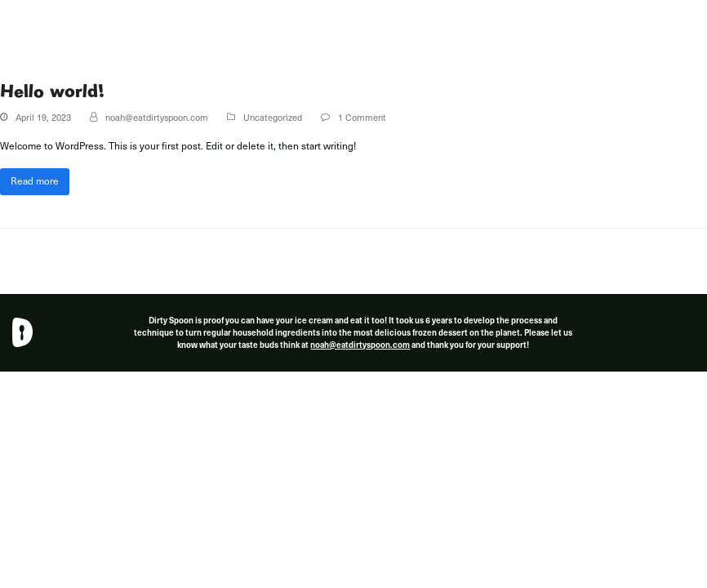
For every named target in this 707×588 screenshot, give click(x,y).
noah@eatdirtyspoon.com (157, 117)
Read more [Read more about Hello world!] (35, 180)
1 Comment (362, 118)
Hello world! (52, 91)
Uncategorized (273, 117)
